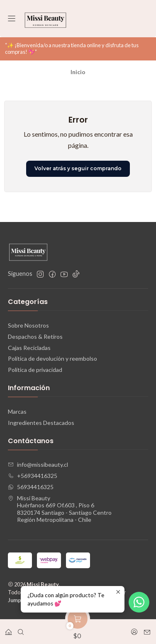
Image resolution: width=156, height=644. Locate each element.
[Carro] (78, 629)
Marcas (17, 411)
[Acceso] (134, 629)
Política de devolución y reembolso (52, 358)
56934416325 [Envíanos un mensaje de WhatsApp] (31, 487)
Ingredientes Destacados (41, 423)
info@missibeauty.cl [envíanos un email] (38, 464)
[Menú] (12, 19)
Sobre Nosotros (28, 325)
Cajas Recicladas (29, 348)
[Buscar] (21, 629)
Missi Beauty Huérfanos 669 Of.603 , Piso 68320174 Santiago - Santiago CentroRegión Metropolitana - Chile (60, 509)
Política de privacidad (35, 370)
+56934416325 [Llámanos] (33, 476)
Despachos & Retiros (35, 336)
